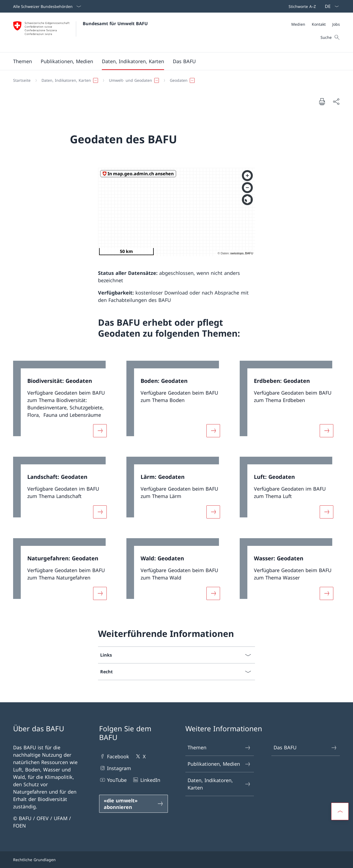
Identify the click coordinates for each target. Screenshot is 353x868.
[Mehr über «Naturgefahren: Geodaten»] (100, 593)
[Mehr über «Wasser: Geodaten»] (327, 593)
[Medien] (298, 24)
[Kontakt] (319, 24)
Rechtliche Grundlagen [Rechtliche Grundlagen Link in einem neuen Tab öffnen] (34, 860)
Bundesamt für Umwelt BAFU (115, 24)
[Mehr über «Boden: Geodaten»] (213, 430)
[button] (23, 61)
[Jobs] (336, 24)
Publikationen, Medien (219, 764)
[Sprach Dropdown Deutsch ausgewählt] (330, 6)
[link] (63, 402)
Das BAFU (305, 748)
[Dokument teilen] (336, 102)
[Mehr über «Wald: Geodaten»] (213, 593)
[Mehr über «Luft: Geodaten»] (327, 512)
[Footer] (176, 860)
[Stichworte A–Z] (301, 6)
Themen (219, 748)
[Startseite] (22, 80)
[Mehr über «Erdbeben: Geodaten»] (327, 430)
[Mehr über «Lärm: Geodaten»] (213, 512)
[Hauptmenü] (172, 61)
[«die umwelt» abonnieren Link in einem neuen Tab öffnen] (133, 804)
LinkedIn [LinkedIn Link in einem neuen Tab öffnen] (146, 780)
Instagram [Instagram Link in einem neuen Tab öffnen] (115, 768)
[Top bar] (301, 6)
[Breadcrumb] (174, 80)
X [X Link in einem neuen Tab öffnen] (140, 756)
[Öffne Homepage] (80, 32)
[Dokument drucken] (322, 101)
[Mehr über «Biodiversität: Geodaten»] (100, 430)
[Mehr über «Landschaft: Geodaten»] (100, 512)
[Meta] (316, 24)
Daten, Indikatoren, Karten (219, 784)
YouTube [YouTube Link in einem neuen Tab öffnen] (113, 780)
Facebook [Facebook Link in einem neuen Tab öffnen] (114, 756)
